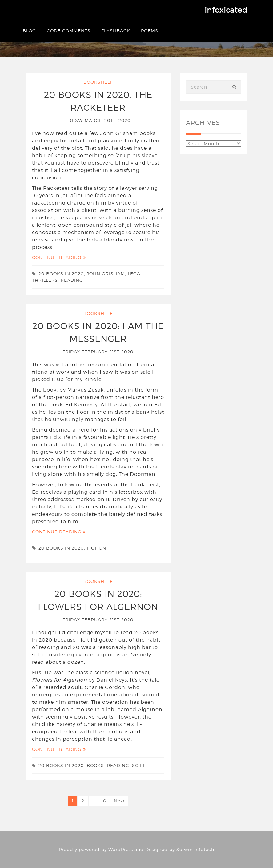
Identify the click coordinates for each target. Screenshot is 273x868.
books (95, 765)
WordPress (121, 849)
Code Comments (69, 31)
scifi (138, 765)
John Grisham (106, 274)
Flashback (116, 31)
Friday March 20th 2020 (98, 120)
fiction (96, 548)
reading (72, 280)
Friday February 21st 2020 (98, 352)
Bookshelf (98, 82)
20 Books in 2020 (61, 274)
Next (119, 801)
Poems (150, 31)
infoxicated (226, 10)
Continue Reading (59, 257)
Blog (29, 31)
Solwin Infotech (195, 849)
